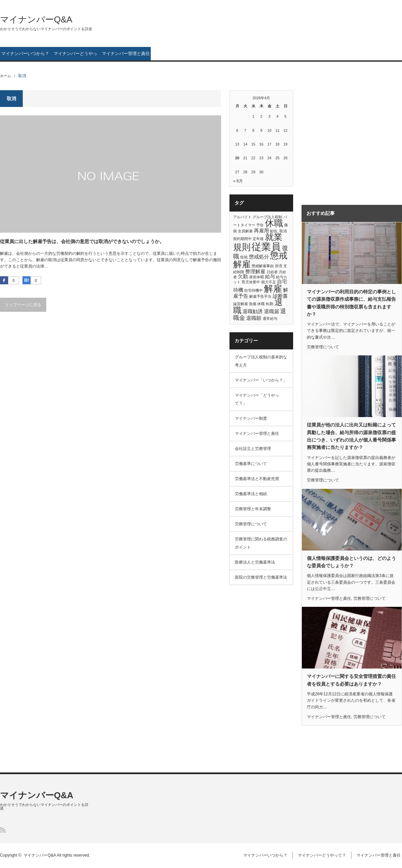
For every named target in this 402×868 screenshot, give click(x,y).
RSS (3, 830)
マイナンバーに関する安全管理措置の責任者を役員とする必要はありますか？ (351, 680)
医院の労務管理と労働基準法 (261, 577)
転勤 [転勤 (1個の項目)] (270, 304)
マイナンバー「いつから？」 (261, 380)
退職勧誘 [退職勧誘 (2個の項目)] (253, 311)
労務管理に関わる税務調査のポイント (261, 543)
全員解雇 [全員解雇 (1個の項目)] (245, 231)
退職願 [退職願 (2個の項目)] (254, 318)
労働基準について (251, 464)
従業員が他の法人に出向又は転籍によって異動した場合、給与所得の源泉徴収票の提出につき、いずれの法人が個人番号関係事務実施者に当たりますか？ (351, 436)
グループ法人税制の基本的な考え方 (261, 361)
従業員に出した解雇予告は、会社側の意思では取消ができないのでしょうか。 (82, 241)
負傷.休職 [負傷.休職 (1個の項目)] (257, 304)
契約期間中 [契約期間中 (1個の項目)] (242, 239)
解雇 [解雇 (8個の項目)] (273, 289)
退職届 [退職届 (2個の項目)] (272, 311)
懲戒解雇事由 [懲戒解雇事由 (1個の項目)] (263, 266)
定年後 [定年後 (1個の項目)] (258, 239)
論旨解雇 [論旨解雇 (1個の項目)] (241, 304)
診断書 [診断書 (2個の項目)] (280, 296)
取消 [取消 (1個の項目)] (283, 231)
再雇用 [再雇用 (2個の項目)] (261, 230)
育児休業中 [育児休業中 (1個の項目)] (251, 282)
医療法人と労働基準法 (255, 562)
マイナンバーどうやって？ (75, 56)
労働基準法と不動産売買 (257, 479)
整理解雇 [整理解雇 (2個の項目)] (255, 271)
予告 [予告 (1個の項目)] (260, 225)
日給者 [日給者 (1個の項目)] (272, 272)
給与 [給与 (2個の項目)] (270, 276)
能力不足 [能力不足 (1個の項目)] (269, 282)
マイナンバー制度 (251, 418)
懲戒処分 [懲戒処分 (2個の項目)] (259, 257)
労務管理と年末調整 (253, 509)
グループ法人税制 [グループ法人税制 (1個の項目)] (267, 217)
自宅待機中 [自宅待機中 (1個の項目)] (253, 290)
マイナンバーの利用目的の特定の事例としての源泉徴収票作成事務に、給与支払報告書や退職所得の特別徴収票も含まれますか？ (351, 303)
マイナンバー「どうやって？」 (257, 399)
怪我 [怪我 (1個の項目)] (244, 257)
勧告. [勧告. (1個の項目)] (274, 231)
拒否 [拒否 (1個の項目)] (279, 266)
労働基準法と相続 (251, 494)
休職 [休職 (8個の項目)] (274, 223)
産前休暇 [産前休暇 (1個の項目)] (257, 277)
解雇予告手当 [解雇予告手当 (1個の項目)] (260, 296)
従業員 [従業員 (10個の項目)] (266, 247)
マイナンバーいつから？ (25, 53)
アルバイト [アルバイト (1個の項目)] (242, 217)
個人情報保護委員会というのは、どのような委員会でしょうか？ (351, 562)
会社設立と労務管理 (253, 449)
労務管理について (251, 524)
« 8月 (238, 181)
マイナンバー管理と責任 (126, 53)
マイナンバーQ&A (36, 19)
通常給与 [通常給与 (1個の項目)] (270, 319)
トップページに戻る (23, 305)
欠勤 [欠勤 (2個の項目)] (243, 276)
